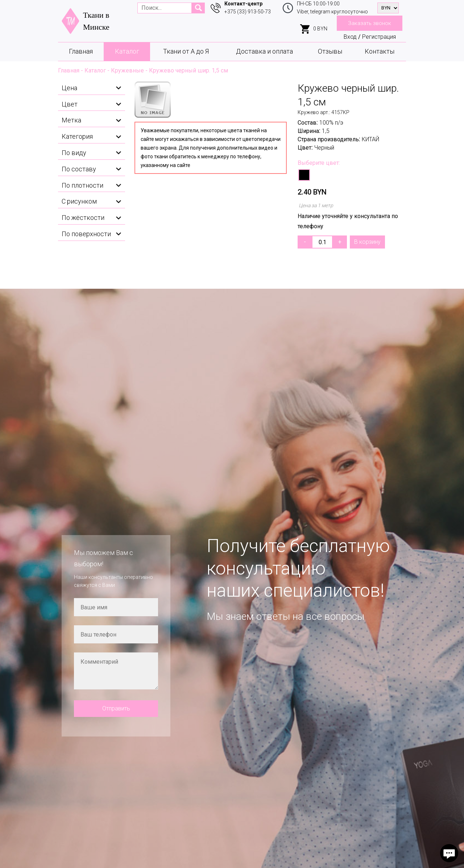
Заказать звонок (370, 23)
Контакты (380, 51)
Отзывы (330, 51)
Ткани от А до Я (186, 51)
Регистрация (379, 37)
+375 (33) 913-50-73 (248, 12)
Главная (81, 51)
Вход (350, 37)
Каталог (127, 51)
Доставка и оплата (264, 51)
